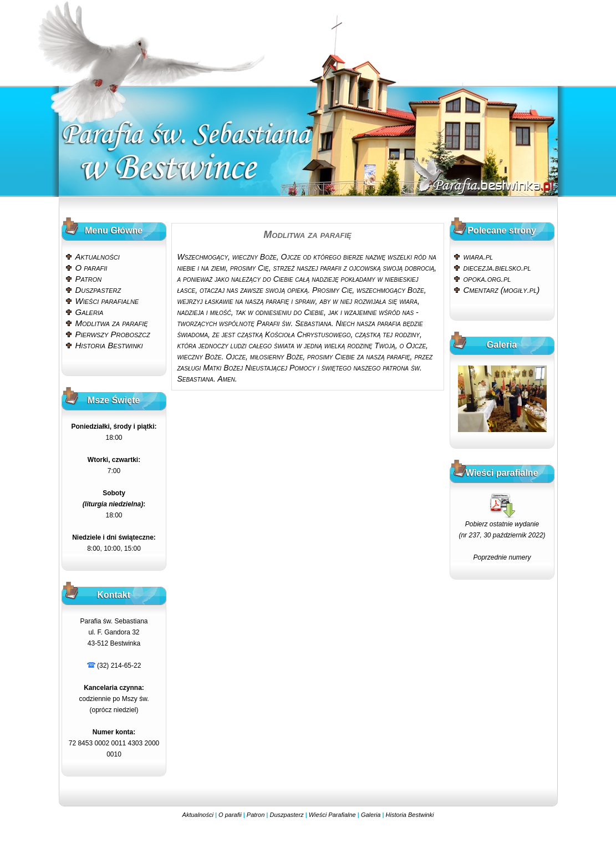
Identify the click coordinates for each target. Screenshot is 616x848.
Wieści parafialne (107, 301)
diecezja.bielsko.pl (497, 268)
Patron (89, 279)
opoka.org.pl (487, 279)
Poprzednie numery (502, 557)
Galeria (90, 312)
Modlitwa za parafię (112, 323)
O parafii (91, 268)
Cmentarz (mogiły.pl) (502, 290)
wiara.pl (478, 257)
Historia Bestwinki (109, 345)
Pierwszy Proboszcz (113, 334)
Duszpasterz (98, 290)
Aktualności (98, 257)
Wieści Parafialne (332, 815)
